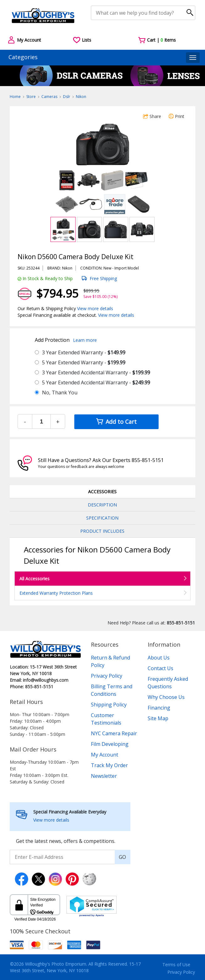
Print (176, 116)
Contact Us (160, 668)
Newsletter (104, 776)
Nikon (81, 97)
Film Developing (110, 744)
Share (152, 116)
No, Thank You (60, 393)
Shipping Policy (109, 705)
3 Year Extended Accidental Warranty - (96, 372)
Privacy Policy (107, 676)
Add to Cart (116, 422)
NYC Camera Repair (114, 733)
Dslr (67, 97)
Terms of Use (176, 965)
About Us (159, 658)
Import (121, 268)
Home (15, 97)
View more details (95, 308)
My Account (105, 755)
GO (122, 857)
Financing (159, 708)
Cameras (49, 97)
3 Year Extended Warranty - (84, 352)
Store (31, 97)
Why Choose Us (166, 697)
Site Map (158, 718)
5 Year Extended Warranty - (84, 362)
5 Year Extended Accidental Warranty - (96, 382)
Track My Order (109, 765)
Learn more (85, 340)
